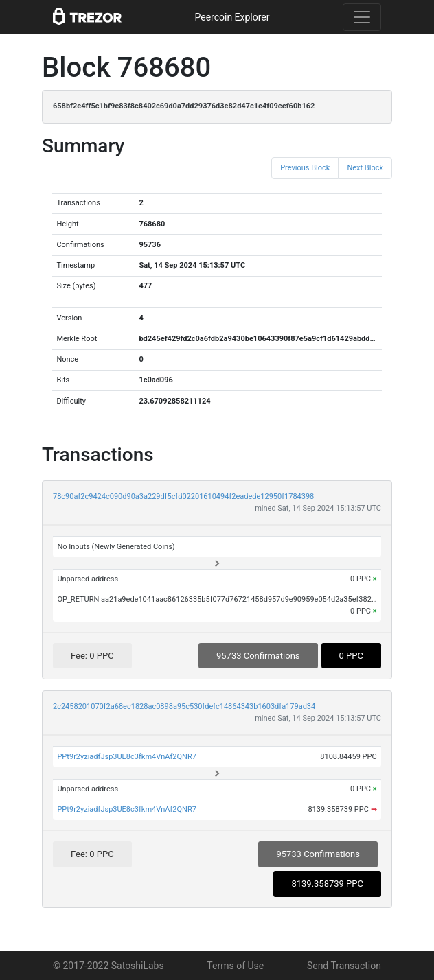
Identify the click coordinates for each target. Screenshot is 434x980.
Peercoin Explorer (232, 17)
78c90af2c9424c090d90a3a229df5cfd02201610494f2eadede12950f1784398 (183, 497)
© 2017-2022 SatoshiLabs (108, 966)
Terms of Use (235, 966)
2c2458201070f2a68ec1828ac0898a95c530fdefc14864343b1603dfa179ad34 (184, 707)
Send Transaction (344, 966)
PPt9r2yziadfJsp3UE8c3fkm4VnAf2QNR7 (126, 757)
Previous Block (305, 168)
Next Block (365, 168)
